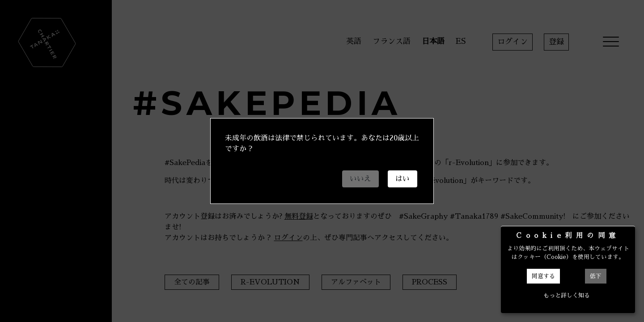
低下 (596, 276)
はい (402, 179)
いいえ (360, 179)
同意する (543, 276)
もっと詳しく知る (567, 295)
